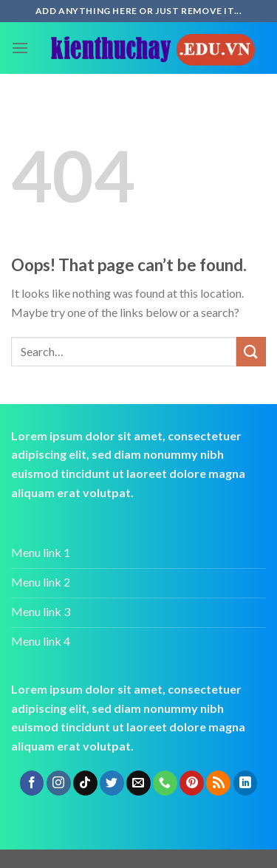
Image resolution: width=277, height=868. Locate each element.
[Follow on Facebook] (32, 783)
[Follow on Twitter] (112, 783)
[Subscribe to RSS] (218, 783)
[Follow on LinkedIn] (246, 783)
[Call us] (165, 783)
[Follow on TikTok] (85, 783)
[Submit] (251, 351)
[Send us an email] (138, 783)
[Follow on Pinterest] (192, 783)
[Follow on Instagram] (59, 783)
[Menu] (20, 48)
